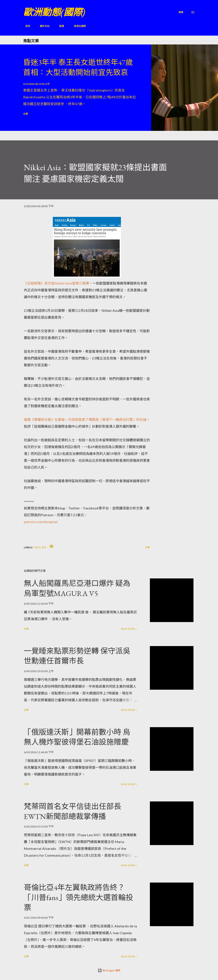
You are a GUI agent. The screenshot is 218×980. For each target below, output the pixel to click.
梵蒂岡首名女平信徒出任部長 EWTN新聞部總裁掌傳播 (73, 811)
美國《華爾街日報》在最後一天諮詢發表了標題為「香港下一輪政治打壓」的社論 (85, 419)
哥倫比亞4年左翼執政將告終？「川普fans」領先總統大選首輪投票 (79, 897)
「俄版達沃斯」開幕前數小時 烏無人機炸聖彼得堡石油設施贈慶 (77, 737)
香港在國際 (78, 26)
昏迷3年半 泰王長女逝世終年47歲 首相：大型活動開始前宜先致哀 (78, 67)
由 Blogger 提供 (109, 970)
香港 (44, 547)
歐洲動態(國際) (54, 12)
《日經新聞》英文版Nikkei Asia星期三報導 (56, 283)
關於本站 (43, 26)
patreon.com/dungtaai (41, 522)
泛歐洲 (37, 547)
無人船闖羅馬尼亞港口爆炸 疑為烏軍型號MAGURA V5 (77, 588)
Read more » (129, 629)
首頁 (26, 26)
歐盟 (60, 26)
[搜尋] (181, 12)
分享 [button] (26, 114)
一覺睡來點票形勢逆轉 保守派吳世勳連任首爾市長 (77, 656)
